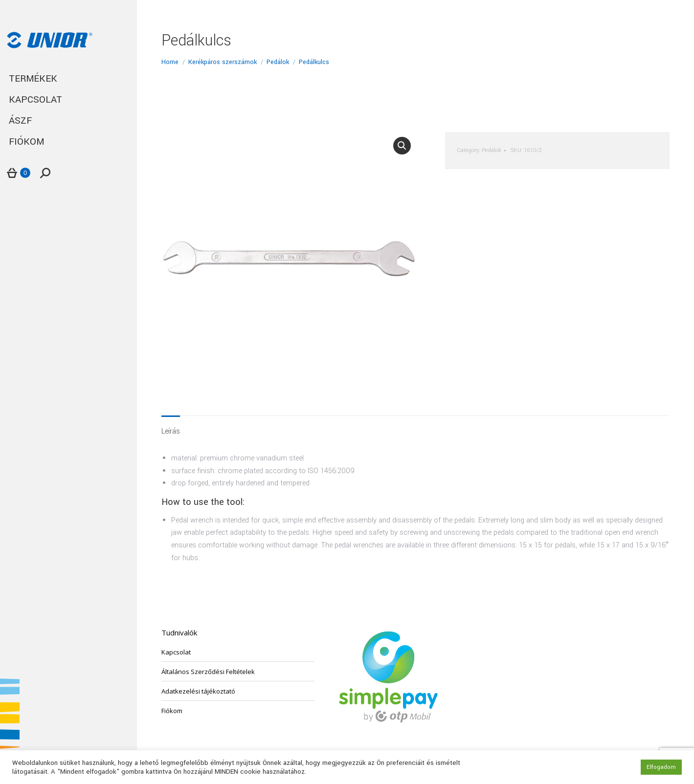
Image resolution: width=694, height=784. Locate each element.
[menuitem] (68, 79)
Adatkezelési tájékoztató (198, 691)
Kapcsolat (176, 652)
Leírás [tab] (171, 431)
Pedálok (492, 150)
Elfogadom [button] (661, 767)
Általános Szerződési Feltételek (208, 672)
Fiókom (172, 711)
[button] (402, 146)
